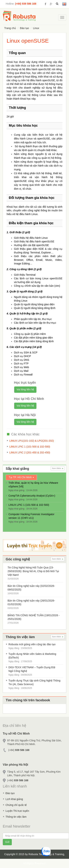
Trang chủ (10, 28)
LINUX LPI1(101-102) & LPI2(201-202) (32, 441)
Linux (36, 28)
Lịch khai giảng (14, 799)
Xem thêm (58, 468)
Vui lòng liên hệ (25, 389)
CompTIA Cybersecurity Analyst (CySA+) (32, 496)
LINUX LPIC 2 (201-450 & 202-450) (30, 452)
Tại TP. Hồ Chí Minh (21, 477)
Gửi (7, 842)
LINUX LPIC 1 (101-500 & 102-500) (30, 447)
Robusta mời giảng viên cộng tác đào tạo (32, 644)
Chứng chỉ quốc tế (16, 805)
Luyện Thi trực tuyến (17, 811)
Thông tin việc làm (16, 817)
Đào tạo (24, 28)
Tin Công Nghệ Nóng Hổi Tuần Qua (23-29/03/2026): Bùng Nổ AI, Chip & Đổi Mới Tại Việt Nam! (33, 571)
